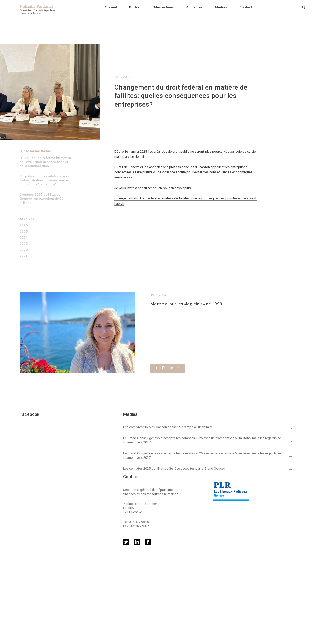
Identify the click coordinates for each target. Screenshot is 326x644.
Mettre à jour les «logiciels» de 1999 (186, 304)
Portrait (135, 7)
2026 (24, 225)
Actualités (194, 7)
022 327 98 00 (139, 522)
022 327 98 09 (140, 526)
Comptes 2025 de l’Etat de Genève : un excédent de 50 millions (42, 199)
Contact (246, 7)
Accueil (111, 7)
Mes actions (164, 7)
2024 (24, 238)
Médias (221, 7)
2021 (24, 256)
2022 (24, 250)
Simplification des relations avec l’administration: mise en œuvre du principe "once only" (45, 180)
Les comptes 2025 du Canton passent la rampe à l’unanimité (168, 427)
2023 (24, 244)
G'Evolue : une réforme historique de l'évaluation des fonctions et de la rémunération (46, 162)
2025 (24, 231)
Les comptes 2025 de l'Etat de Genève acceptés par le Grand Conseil (174, 469)
